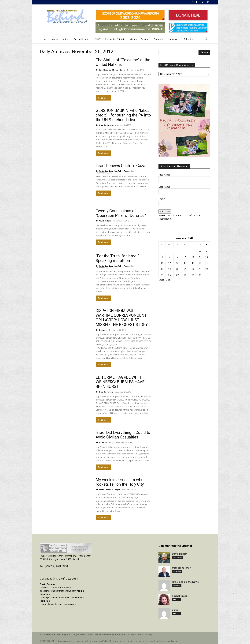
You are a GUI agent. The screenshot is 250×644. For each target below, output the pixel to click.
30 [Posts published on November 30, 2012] (200, 275)
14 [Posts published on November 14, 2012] (185, 263)
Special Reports (82, 39)
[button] (206, 39)
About (55, 39)
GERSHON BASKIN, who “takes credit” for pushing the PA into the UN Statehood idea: (123, 115)
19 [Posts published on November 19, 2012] (169, 269)
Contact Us (159, 39)
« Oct (161, 280)
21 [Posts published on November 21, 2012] (185, 269)
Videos (133, 39)
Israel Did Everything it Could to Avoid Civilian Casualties (123, 435)
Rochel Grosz (180, 596)
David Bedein (105, 221)
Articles (66, 39)
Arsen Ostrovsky (106, 442)
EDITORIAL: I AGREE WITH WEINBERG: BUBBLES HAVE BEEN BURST (120, 382)
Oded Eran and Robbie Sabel (112, 70)
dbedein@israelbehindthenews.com (58, 591)
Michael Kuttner (181, 568)
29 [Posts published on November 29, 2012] (193, 275)
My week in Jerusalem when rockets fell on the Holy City (121, 482)
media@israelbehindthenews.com (57, 597)
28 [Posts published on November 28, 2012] (185, 275)
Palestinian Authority (115, 39)
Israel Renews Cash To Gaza (120, 166)
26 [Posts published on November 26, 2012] (169, 275)
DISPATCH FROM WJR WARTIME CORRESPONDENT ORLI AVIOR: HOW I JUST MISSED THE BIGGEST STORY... (123, 318)
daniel (176, 610)
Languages (174, 39)
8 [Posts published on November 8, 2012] (193, 257)
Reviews (145, 39)
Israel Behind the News (185, 582)
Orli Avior (103, 330)
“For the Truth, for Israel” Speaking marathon (117, 258)
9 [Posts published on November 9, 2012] (200, 257)
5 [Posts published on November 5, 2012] (169, 257)
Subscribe (189, 39)
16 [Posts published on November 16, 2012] (200, 263)
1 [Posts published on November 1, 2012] (193, 251)
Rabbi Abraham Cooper (109, 490)
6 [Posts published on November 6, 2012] (177, 257)
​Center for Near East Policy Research (116, 171)
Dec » (169, 280)
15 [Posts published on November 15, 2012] (193, 263)
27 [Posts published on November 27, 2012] (177, 275)
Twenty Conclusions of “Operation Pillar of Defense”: (122, 213)
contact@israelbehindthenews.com (58, 604)
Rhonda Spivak (106, 125)
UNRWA (97, 39)
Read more (103, 98)
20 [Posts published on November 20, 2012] (177, 269)
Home (45, 39)
